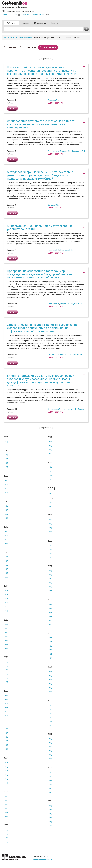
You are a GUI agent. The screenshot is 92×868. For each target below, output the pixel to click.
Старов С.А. (65, 304)
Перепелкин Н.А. (84, 409)
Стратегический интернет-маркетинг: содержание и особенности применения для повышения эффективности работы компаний (42, 328)
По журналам (48, 47)
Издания (26, 23)
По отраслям (28, 47)
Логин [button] (26, 15)
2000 (6, 825)
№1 (6, 442)
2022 (6, 476)
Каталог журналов (24, 38)
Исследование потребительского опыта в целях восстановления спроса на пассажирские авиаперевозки (41, 124)
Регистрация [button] (38, 15)
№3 (51, 446)
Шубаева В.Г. (77, 355)
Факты (54, 23)
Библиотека (9, 38)
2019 (50, 515)
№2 (51, 450)
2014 (6, 586)
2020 (6, 501)
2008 (6, 691)
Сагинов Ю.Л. (53, 205)
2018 (6, 527)
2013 (50, 600)
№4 (51, 442)
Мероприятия (40, 23)
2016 (6, 552)
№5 (6, 561)
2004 (6, 758)
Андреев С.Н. (65, 151)
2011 (50, 633)
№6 (6, 557)
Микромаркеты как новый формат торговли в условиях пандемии (39, 227)
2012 (6, 620)
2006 (6, 724)
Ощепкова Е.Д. (66, 250)
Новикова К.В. (54, 250)
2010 (6, 657)
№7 (6, 624)
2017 (50, 541)
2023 (50, 463)
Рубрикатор (12, 23)
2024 (6, 450)
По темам (10, 47)
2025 (50, 437)
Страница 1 (46, 59)
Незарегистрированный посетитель (18, 11)
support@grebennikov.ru (42, 859)
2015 (50, 566)
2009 (50, 667)
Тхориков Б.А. (54, 100)
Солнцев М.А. (53, 151)
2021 (52, 489)
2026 (6, 437)
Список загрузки (11, 15)
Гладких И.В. (76, 304)
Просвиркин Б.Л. (78, 151)
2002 (6, 792)
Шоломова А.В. (54, 409)
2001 (50, 801)
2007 (50, 701)
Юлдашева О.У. (65, 355)
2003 (50, 768)
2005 (50, 734)
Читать (12, 109)
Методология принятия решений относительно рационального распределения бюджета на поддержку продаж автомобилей (40, 175)
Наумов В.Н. (53, 355)
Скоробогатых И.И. (69, 409)
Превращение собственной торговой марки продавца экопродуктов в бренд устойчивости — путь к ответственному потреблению (41, 274)
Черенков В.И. (54, 304)
